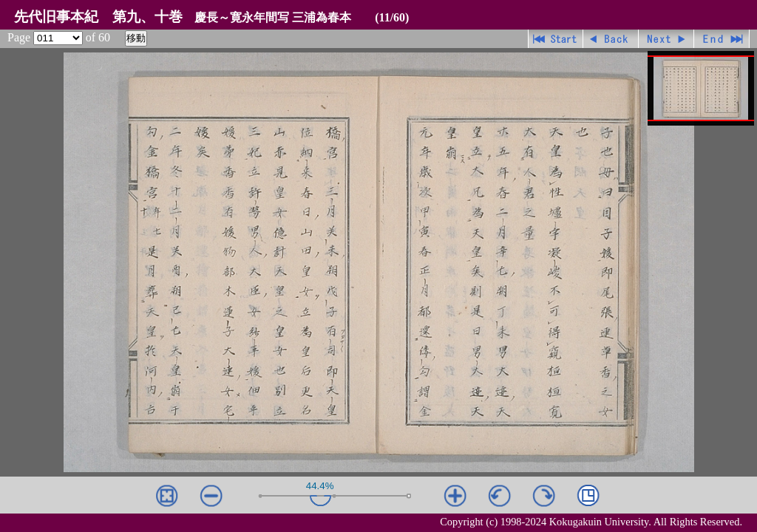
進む (666, 39)
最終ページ (722, 39)
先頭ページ (556, 39)
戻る (611, 39)
